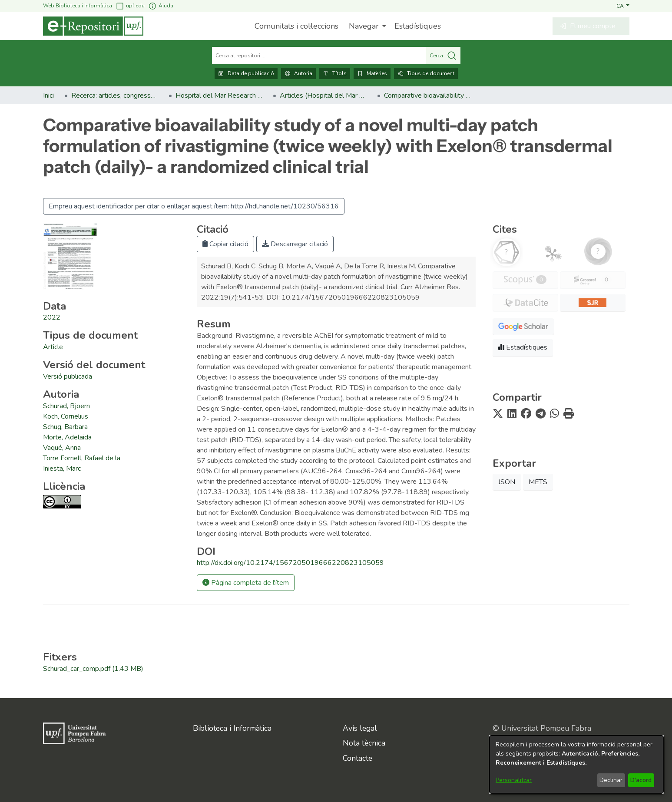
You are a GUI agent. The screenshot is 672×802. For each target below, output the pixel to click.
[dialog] (576, 764)
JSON (507, 482)
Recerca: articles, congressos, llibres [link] (115, 96)
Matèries (372, 73)
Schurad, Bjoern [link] (66, 406)
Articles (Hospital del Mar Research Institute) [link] (323, 96)
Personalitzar (514, 780)
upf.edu (130, 6)
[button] (623, 6)
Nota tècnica (364, 743)
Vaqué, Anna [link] (62, 448)
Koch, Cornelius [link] (66, 416)
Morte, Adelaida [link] (67, 437)
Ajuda (161, 6)
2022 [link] (52, 317)
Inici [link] (48, 96)
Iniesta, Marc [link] (62, 469)
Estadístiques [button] (523, 347)
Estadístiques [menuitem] (418, 26)
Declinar (611, 780)
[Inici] (93, 26)
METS (538, 482)
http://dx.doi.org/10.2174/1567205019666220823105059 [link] (290, 563)
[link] (53, 347)
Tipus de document (426, 73)
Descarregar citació (295, 244)
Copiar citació (225, 244)
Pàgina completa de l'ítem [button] (246, 583)
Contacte (358, 758)
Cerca (443, 56)
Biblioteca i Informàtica (232, 728)
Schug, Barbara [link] (65, 427)
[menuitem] (366, 26)
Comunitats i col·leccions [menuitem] (296, 26)
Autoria (298, 73)
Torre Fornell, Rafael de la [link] (82, 458)
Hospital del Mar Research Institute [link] (219, 96)
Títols (335, 73)
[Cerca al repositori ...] (319, 56)
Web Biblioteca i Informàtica (78, 6)
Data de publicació (246, 73)
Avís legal (360, 728)
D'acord (641, 780)
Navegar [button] (364, 26)
